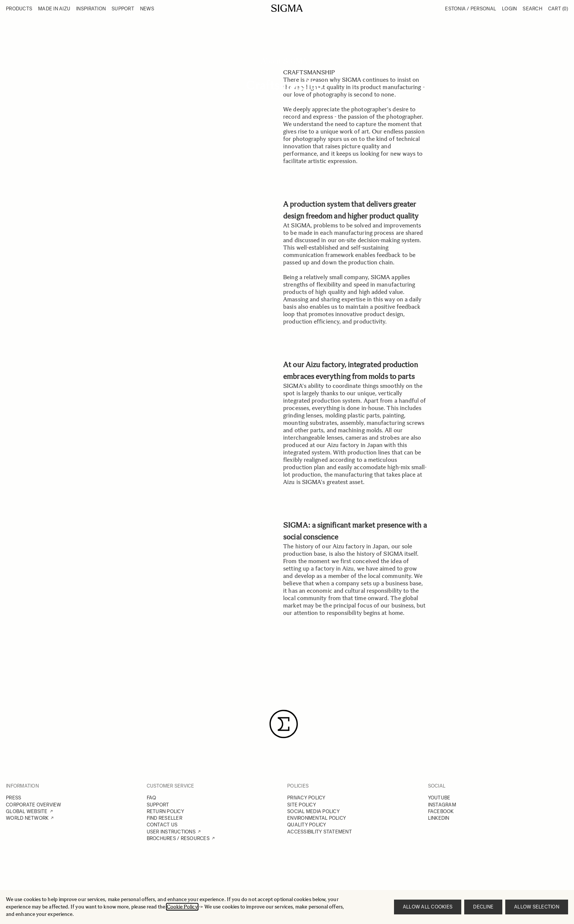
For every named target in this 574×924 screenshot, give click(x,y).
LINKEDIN (439, 818)
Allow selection (537, 907)
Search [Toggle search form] (532, 9)
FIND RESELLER (164, 818)
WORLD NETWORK (27, 818)
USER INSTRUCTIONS (171, 832)
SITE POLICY (302, 805)
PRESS (13, 798)
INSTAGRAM (442, 805)
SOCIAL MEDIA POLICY (313, 811)
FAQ (152, 798)
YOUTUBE (439, 798)
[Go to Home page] (287, 8)
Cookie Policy (182, 907)
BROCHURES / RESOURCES (178, 838)
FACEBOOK (441, 811)
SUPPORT (158, 805)
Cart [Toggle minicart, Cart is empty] (558, 9)
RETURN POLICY (165, 811)
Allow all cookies (428, 907)
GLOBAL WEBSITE (27, 811)
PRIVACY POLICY (306, 798)
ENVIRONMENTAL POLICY (317, 818)
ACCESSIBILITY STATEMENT (320, 832)
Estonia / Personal (471, 9)
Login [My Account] (509, 9)
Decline (483, 907)
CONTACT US (162, 825)
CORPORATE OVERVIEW (34, 805)
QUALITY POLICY (307, 825)
